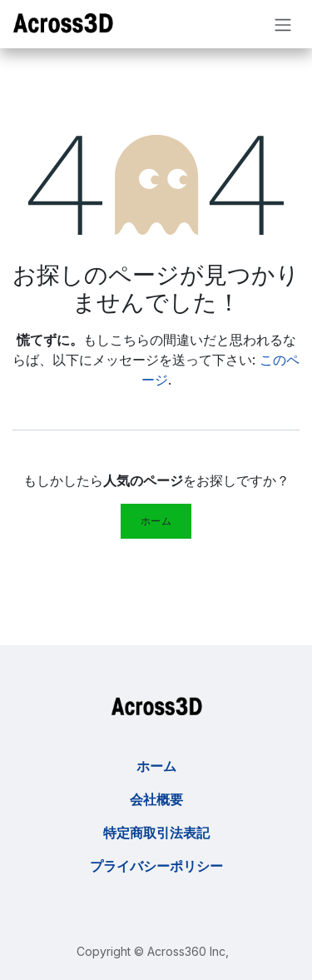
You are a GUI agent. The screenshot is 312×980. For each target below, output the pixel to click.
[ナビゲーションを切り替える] (283, 24)
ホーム (156, 521)
